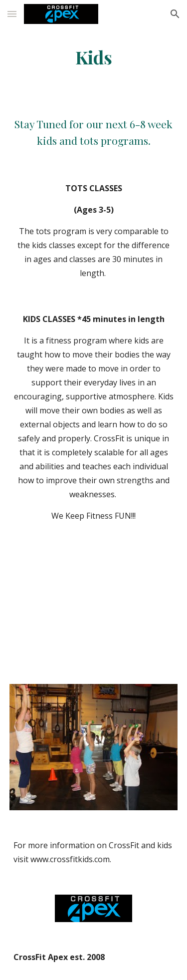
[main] (94, 57)
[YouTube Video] (94, 605)
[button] (12, 14)
